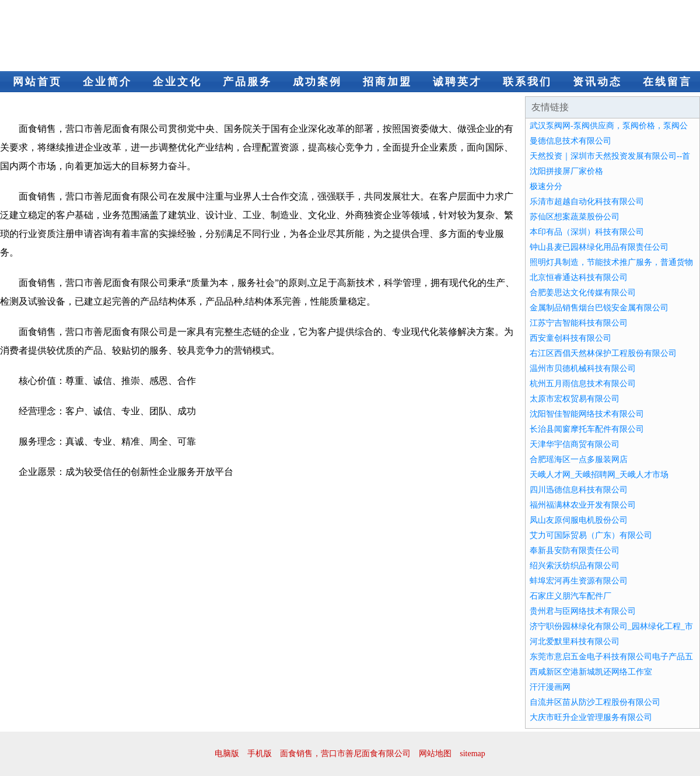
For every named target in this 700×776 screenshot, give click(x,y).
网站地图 (435, 754)
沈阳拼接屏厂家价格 (566, 171)
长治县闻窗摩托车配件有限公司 (587, 429)
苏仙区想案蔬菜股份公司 (575, 217)
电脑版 (227, 754)
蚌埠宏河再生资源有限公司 (579, 581)
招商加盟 (387, 82)
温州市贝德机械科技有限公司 (583, 368)
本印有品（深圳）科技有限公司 (587, 232)
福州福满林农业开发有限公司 (583, 505)
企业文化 (177, 82)
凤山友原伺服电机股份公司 (579, 520)
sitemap (473, 754)
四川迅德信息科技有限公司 (579, 490)
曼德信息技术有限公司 (570, 141)
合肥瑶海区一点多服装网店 (579, 459)
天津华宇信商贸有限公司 (575, 444)
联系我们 (527, 82)
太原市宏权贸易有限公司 (575, 399)
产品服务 (247, 82)
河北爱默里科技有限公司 (575, 642)
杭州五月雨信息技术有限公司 (583, 384)
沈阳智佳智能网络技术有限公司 (587, 414)
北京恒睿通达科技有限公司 (579, 277)
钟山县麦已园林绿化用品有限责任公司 (599, 247)
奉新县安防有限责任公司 (575, 550)
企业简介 (107, 82)
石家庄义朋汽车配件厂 (570, 596)
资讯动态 (597, 82)
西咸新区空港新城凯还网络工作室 (591, 672)
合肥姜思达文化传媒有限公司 (583, 293)
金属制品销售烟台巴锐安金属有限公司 (599, 308)
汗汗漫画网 (550, 687)
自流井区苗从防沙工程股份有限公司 (595, 702)
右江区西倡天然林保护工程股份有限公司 (603, 353)
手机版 (260, 754)
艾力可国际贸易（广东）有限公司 (591, 535)
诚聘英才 (457, 82)
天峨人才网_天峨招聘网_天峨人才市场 (599, 475)
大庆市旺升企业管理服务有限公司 (591, 717)
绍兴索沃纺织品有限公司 (575, 566)
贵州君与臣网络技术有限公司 (583, 611)
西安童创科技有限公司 (570, 338)
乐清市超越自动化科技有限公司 (587, 202)
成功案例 (317, 82)
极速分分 (546, 186)
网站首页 (37, 82)
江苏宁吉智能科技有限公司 (579, 323)
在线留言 (667, 82)
